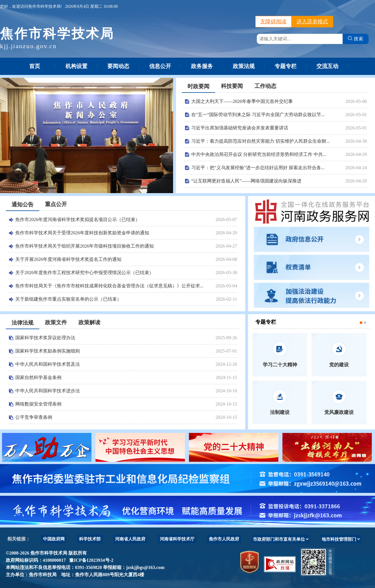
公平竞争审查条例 (34, 417)
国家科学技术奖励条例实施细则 (48, 351)
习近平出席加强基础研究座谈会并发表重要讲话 (240, 128)
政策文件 (56, 322)
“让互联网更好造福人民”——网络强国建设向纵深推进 (246, 181)
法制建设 (280, 412)
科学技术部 (90, 539)
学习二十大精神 (280, 365)
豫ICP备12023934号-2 (90, 560)
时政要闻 (198, 86)
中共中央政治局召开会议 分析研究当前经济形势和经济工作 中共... (259, 154)
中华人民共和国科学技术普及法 (48, 364)
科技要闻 (232, 86)
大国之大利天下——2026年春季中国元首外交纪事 (242, 101)
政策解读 (89, 322)
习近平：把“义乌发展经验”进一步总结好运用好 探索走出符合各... (258, 168)
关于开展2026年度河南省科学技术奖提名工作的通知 (68, 259)
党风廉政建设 (339, 412)
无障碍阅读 (273, 22)
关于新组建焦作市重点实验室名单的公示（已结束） (68, 299)
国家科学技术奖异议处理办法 (45, 338)
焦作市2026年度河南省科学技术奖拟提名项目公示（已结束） (78, 219)
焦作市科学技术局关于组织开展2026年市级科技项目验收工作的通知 (85, 246)
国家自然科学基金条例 (38, 377)
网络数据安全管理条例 (38, 404)
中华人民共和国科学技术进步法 (48, 391)
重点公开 (56, 204)
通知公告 (22, 205)
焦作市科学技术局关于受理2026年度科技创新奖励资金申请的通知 (82, 233)
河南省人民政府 (130, 539)
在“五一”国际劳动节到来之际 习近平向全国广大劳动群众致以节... (258, 115)
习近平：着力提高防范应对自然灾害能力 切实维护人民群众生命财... (260, 141)
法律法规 (22, 323)
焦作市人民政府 (224, 539)
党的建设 (339, 365)
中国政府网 (54, 539)
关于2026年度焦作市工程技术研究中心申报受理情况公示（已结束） (85, 273)
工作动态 (265, 86)
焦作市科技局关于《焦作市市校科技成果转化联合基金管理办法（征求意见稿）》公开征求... (109, 286)
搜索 (356, 39)
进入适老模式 (312, 22)
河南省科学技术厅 (177, 539)
